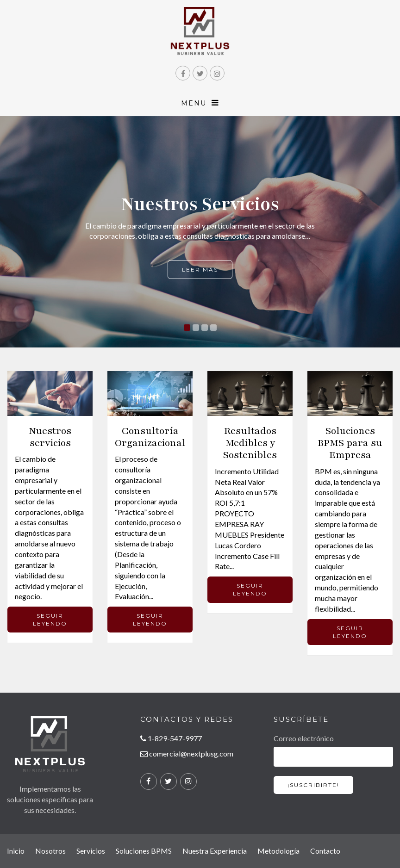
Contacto (325, 851)
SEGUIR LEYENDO (50, 620)
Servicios (91, 851)
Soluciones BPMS (144, 851)
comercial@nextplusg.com (187, 753)
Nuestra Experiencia (215, 851)
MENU (200, 103)
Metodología (278, 851)
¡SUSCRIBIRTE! (313, 785)
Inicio (16, 851)
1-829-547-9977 (171, 738)
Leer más (200, 270)
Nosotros (50, 851)
